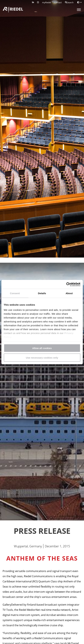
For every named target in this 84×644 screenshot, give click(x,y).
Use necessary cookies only (42, 357)
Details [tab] (42, 293)
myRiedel (47, 2)
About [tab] (69, 293)
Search (69, 2)
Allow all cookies (42, 348)
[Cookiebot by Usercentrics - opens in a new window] (66, 284)
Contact (58, 2)
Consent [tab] (15, 293)
